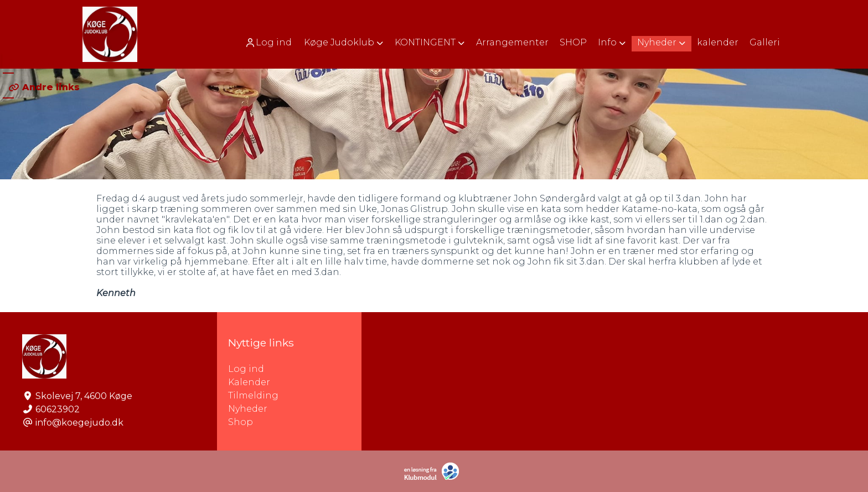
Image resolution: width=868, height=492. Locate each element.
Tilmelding (253, 395)
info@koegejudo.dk (79, 423)
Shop (241, 422)
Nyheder (248, 409)
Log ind (268, 43)
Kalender (249, 382)
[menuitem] (269, 42)
